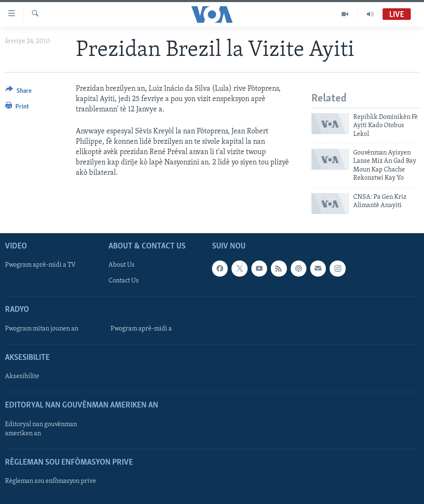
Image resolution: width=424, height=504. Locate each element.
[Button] (18, 92)
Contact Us (124, 281)
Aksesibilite (22, 376)
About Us (122, 265)
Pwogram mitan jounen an (42, 329)
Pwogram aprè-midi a (141, 329)
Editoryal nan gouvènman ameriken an (41, 429)
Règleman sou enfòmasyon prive (51, 481)
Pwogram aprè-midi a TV (40, 265)
